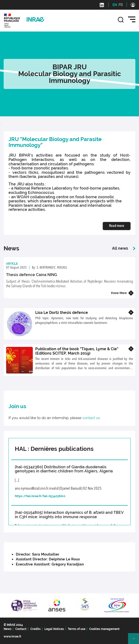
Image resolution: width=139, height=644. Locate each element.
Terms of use (77, 629)
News (8, 629)
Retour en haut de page (136, 641)
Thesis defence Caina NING (32, 275)
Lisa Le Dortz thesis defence (62, 313)
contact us (91, 418)
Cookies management (104, 629)
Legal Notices (54, 629)
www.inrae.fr (13, 636)
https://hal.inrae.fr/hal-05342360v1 (40, 496)
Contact (21, 629)
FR (121, 5)
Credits (35, 629)
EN (115, 5)
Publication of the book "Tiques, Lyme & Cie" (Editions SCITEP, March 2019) (77, 351)
